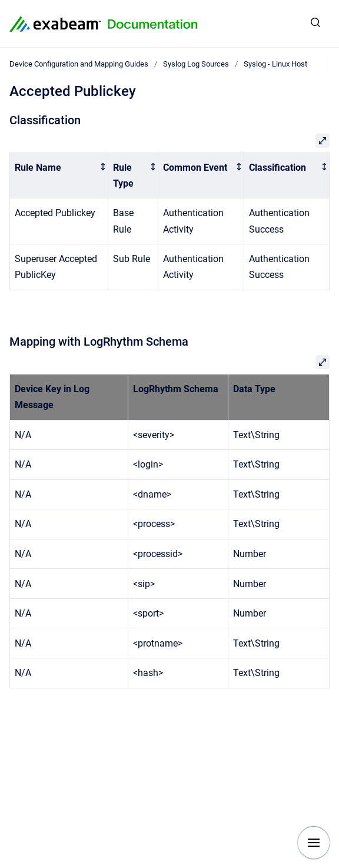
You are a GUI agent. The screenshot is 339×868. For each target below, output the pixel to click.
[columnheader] (59, 175)
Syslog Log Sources (196, 64)
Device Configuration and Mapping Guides (79, 64)
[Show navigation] (314, 843)
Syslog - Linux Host (275, 64)
